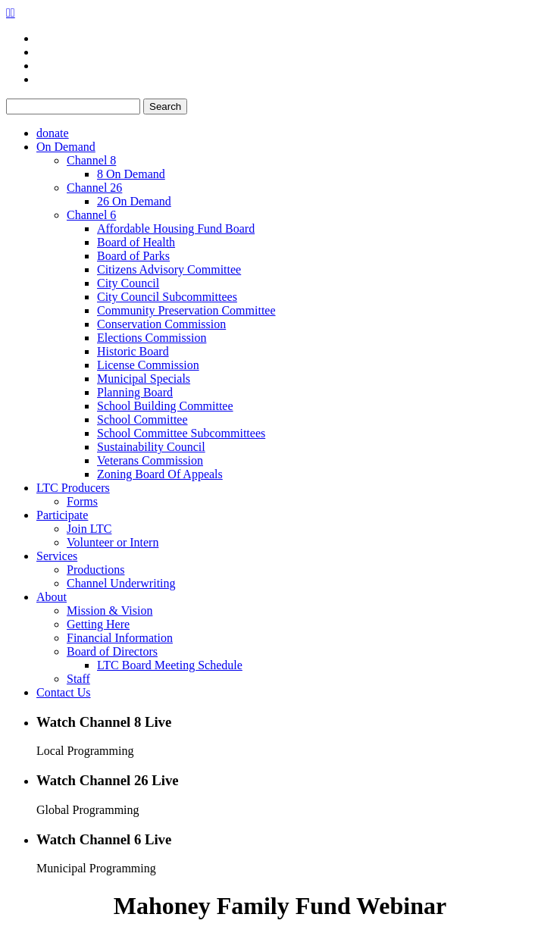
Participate (62, 515)
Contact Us (64, 692)
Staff (78, 679)
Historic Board (133, 351)
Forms (82, 501)
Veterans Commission (150, 460)
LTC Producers (73, 488)
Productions (95, 570)
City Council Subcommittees (167, 297)
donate (53, 133)
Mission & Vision (109, 610)
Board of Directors (112, 651)
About (52, 597)
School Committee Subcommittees (181, 433)
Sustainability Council (151, 447)
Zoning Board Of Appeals (160, 474)
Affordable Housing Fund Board (176, 229)
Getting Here (98, 624)
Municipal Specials (144, 379)
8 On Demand (131, 174)
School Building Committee (165, 406)
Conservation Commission (161, 324)
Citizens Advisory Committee (169, 269)
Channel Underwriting (121, 583)
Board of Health (136, 242)
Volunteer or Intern (113, 542)
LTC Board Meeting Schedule (170, 665)
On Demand (66, 147)
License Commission (148, 365)
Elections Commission (152, 338)
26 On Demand (134, 201)
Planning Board (135, 392)
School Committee (142, 419)
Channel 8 (91, 160)
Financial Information (120, 638)
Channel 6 (91, 215)
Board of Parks (133, 256)
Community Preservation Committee (186, 310)
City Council (128, 283)
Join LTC (89, 529)
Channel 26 (94, 188)
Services (57, 556)
